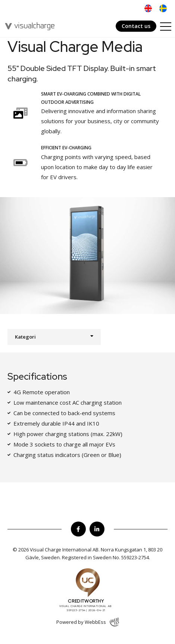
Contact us (136, 26)
